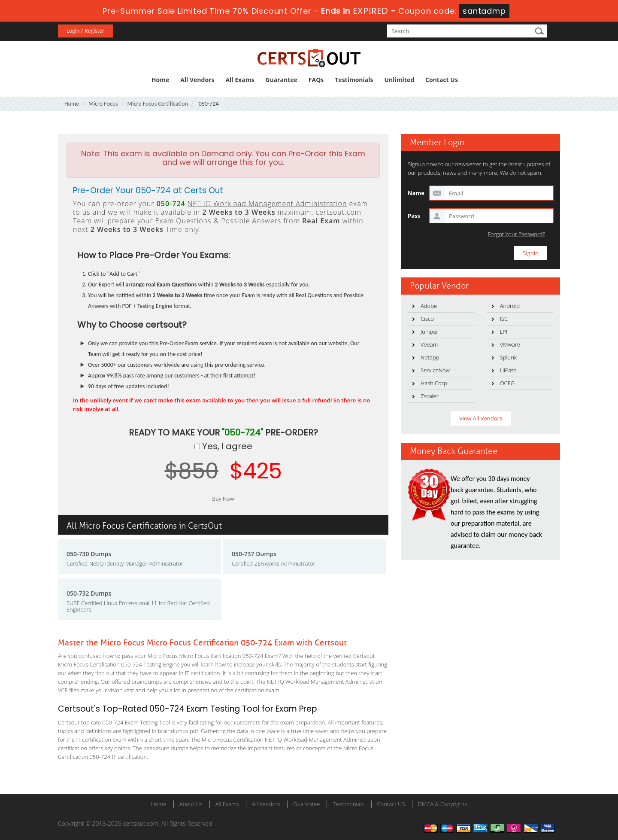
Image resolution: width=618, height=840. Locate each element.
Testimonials (354, 80)
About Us (191, 804)
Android (510, 306)
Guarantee (281, 80)
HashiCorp (434, 383)
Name (416, 193)
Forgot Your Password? (516, 234)
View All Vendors (481, 418)
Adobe (429, 306)
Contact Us (442, 80)
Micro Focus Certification (157, 104)
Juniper (429, 332)
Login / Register (85, 31)
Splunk (508, 357)
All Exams (240, 80)
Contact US (391, 804)
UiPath (508, 370)
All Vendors (197, 80)
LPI (504, 332)
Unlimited (400, 80)
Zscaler (430, 396)
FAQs (316, 80)
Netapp (430, 357)
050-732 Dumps (89, 593)
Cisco (427, 319)
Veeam (429, 344)
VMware (510, 344)
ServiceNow (435, 370)
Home (160, 80)
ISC (504, 319)
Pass (414, 216)
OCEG (507, 383)
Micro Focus (103, 104)
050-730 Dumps (89, 554)
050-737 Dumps (254, 554)
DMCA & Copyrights (443, 804)
